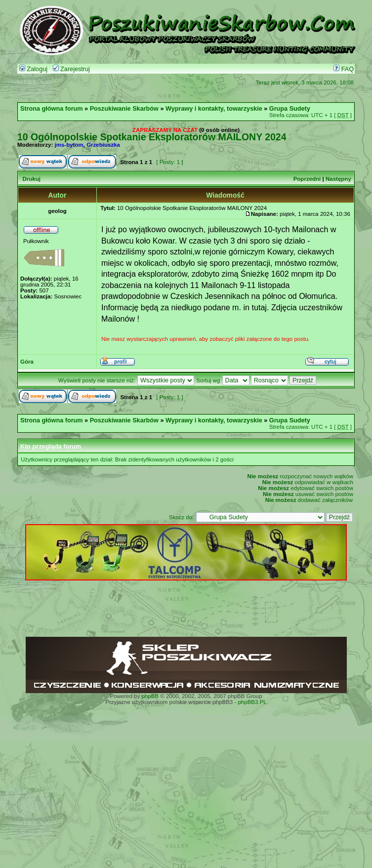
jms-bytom (69, 145)
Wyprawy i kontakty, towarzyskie (214, 109)
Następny (338, 179)
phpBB (150, 696)
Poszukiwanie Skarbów (124, 109)
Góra (27, 362)
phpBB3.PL (252, 702)
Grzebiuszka (103, 145)
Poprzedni (307, 179)
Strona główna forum (52, 109)
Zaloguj (33, 69)
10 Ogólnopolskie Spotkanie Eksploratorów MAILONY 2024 (152, 137)
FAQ (344, 69)
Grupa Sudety (290, 109)
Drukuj (31, 179)
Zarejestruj (71, 69)
